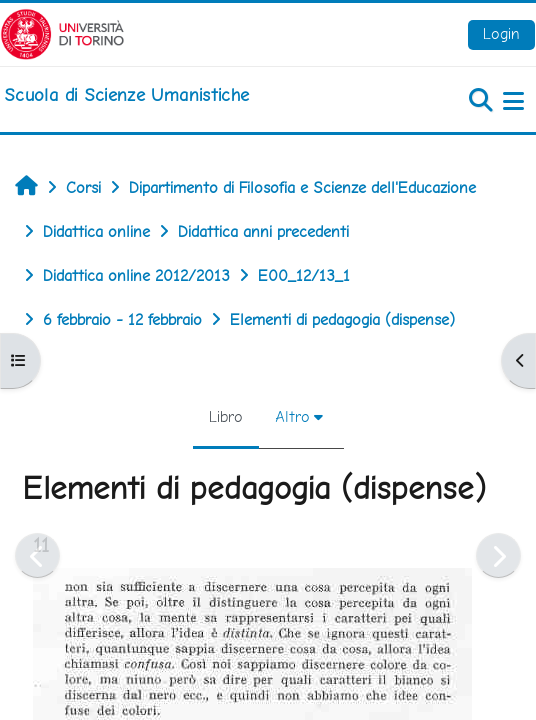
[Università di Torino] (62, 32)
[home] (126, 95)
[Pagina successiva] (498, 555)
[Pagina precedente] (37, 555)
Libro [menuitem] (226, 416)
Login (501, 33)
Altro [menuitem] (292, 416)
